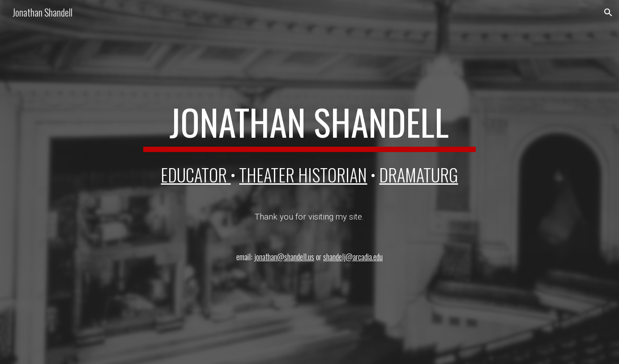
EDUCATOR (196, 175)
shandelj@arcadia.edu (353, 256)
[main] (310, 126)
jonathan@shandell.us (284, 256)
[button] (608, 13)
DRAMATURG (418, 175)
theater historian (303, 175)
